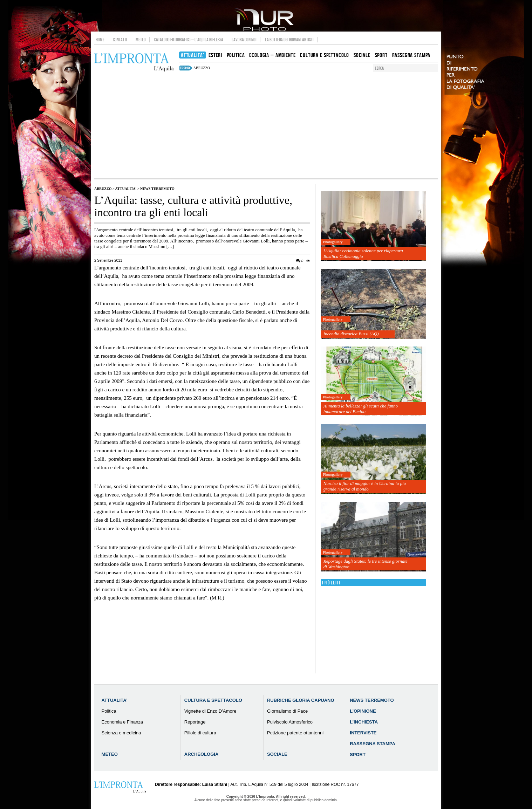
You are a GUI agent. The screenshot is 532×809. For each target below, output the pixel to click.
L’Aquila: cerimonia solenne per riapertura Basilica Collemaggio (363, 253)
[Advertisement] (266, 126)
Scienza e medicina (121, 733)
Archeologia (202, 754)
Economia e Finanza (122, 722)
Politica (109, 711)
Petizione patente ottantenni (295, 733)
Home (100, 40)
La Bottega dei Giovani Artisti (289, 40)
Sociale (277, 754)
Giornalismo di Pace (287, 711)
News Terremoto (157, 189)
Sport (358, 755)
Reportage (195, 722)
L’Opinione (363, 711)
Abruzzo (103, 189)
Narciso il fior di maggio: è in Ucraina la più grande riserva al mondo (365, 486)
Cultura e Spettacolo (213, 700)
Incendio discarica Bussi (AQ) (351, 334)
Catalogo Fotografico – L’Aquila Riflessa (189, 40)
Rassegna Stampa (373, 744)
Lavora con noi (244, 40)
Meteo (141, 40)
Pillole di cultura (200, 733)
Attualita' (126, 189)
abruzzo (202, 68)
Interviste (363, 733)
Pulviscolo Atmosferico (290, 722)
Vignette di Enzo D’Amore (210, 711)
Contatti (120, 40)
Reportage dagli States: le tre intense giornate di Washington (366, 564)
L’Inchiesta (364, 722)
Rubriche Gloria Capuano (301, 700)
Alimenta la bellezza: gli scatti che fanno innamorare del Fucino (361, 409)
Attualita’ (115, 700)
